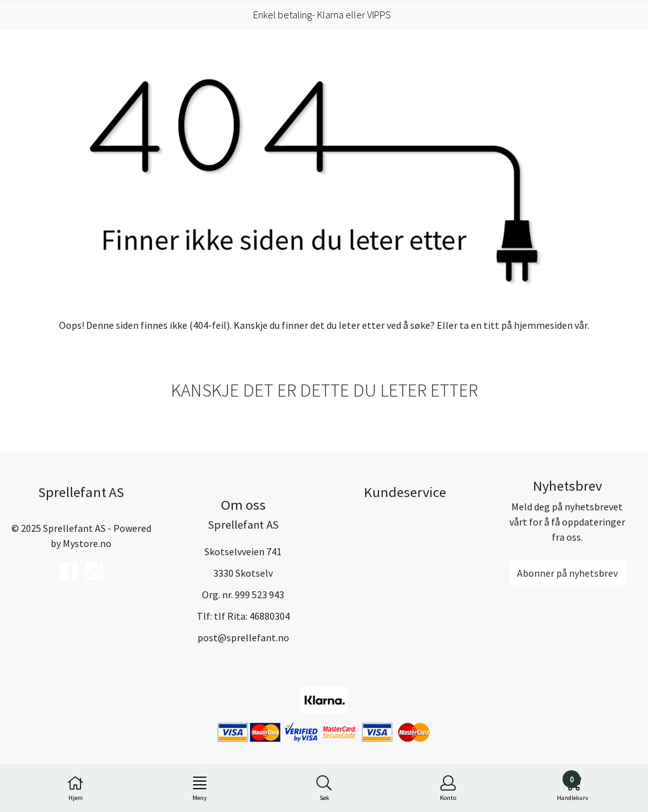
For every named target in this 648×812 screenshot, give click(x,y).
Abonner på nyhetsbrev (567, 573)
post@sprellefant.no (243, 637)
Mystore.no (87, 543)
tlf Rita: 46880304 (252, 616)
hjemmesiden (543, 325)
